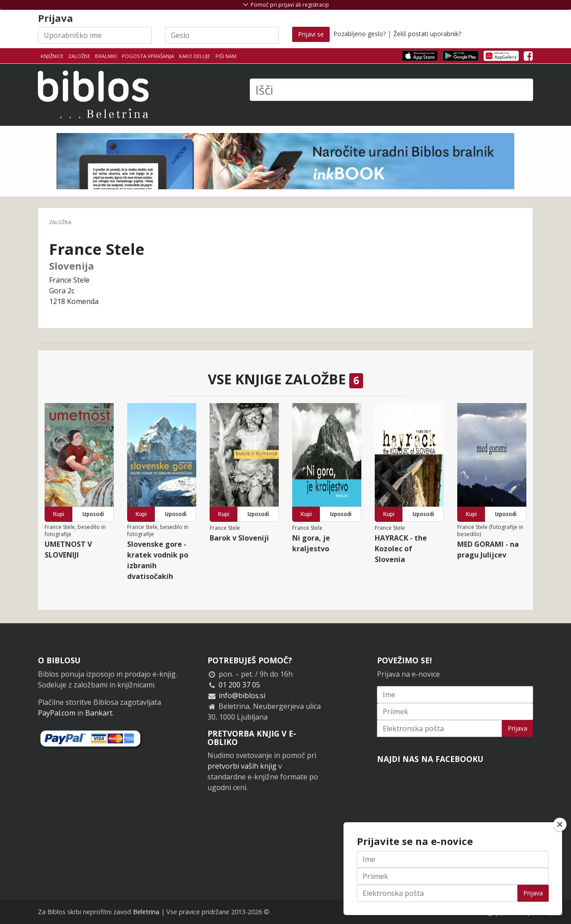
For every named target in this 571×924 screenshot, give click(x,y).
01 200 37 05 (239, 685)
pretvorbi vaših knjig (242, 766)
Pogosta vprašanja (148, 56)
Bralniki (106, 56)
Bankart (99, 713)
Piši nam (226, 56)
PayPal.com (57, 713)
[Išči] (391, 90)
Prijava (517, 728)
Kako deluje (194, 56)
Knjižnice (52, 56)
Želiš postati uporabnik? (427, 34)
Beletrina (146, 912)
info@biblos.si (242, 695)
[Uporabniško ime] (95, 35)
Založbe (79, 56)
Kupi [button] (59, 514)
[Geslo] (222, 35)
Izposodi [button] (93, 514)
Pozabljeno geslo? (360, 34)
